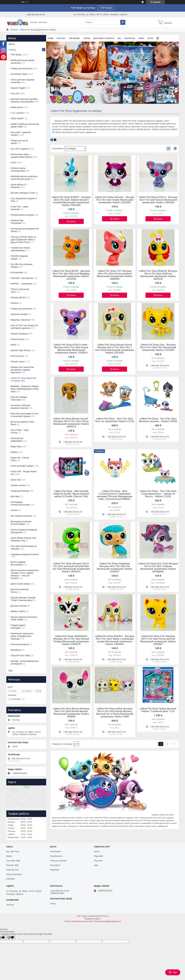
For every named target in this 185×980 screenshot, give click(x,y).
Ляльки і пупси (18, 362)
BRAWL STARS (18, 611)
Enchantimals (17, 272)
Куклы (87, 38)
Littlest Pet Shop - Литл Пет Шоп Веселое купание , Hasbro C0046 (158, 420)
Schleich (15, 303)
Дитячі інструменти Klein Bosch (22, 423)
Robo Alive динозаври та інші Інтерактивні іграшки (24, 415)
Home (51, 38)
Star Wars (15, 496)
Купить (73, 221)
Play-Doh (98, 861)
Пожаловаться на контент (83, 921)
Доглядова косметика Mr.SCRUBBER (21, 523)
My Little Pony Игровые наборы (22, 266)
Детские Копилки (19, 606)
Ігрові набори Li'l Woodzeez (19, 186)
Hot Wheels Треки (19, 74)
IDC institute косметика (22, 516)
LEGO (14, 163)
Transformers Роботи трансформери (21, 249)
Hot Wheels (55, 852)
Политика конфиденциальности (108, 921)
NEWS (12, 44)
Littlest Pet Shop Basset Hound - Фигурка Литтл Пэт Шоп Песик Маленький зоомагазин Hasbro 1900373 (71, 423)
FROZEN (11, 879)
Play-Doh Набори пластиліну (19, 398)
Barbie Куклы (17, 107)
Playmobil (55, 870)
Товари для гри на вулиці (19, 142)
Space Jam (16, 480)
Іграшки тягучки (18, 485)
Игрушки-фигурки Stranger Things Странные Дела (23, 599)
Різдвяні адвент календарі (18, 627)
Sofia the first (12, 870)
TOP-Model (106, 8)
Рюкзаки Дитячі (18, 297)
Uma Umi (15, 93)
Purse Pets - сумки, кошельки (20, 208)
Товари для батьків (20, 491)
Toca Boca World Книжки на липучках (24, 547)
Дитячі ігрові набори (20, 584)
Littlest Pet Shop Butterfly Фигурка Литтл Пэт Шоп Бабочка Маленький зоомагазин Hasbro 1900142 (158, 275)
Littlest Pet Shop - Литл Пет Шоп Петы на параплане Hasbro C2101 (115, 420)
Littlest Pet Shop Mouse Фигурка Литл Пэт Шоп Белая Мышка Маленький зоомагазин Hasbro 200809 (71, 713)
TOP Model (74, 38)
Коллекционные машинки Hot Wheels (25, 230)
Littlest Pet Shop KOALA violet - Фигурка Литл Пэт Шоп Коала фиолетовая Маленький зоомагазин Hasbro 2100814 (71, 349)
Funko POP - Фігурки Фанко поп (24, 473)
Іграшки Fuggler (18, 88)
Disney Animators (14, 874)
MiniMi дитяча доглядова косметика (23, 62)
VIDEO (141, 38)
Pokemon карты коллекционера (18, 169)
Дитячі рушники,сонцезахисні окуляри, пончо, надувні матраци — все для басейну (25, 574)
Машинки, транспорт (21, 320)
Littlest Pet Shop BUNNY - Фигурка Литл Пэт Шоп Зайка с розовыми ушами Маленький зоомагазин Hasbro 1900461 (115, 640)
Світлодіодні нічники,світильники (20, 503)
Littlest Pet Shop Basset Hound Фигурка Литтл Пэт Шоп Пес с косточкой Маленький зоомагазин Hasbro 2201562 (115, 349)
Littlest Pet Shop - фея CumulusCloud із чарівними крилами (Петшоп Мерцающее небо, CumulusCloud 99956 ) (115, 495)
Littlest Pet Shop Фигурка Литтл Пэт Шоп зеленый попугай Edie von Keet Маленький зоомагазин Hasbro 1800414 (71, 568)
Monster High (12, 865)
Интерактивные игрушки (22, 215)
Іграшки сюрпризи (19, 334)
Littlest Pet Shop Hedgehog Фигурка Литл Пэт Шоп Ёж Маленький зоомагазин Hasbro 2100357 (115, 568)
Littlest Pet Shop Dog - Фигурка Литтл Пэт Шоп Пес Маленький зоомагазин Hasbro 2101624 (158, 347)
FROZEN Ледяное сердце (19, 257)
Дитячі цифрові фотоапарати (18, 563)
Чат (173, 972)
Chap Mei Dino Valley (21, 655)
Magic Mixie (16, 446)
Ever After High (13, 861)
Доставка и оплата (104, 38)
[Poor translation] (11, 938)
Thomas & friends (58, 861)
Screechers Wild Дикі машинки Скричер (20, 407)
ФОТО (150, 38)
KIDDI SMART (17, 118)
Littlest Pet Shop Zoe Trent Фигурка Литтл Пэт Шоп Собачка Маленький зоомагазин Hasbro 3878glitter (158, 568)
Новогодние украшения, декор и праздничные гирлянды (22, 636)
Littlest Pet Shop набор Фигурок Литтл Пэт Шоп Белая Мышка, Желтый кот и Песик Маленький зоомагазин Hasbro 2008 (115, 713)
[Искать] (123, 22)
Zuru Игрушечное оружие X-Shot (24, 200)
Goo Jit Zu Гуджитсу (20, 149)
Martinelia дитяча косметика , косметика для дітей (25, 178)
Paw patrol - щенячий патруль (21, 134)
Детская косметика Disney (20, 591)
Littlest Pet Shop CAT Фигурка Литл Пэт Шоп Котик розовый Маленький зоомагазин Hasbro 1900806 (115, 275)
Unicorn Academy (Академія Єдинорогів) (24, 531)
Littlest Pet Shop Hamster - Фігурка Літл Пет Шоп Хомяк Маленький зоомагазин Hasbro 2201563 (115, 200)
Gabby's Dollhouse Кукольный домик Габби (25, 125)
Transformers (56, 856)
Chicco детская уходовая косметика (23, 81)
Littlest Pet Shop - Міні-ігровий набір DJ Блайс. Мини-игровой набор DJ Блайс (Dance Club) (71, 494)
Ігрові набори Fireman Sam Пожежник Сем (24, 539)
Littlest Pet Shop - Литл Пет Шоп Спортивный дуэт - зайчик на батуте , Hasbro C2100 (158, 494)
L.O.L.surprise (17, 113)
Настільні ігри (17, 356)
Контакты (130, 38)
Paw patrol (55, 865)
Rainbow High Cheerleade (17, 222)
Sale (11, 671)
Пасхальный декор (20, 644)
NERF (14, 345)
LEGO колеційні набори (22, 466)
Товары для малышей (21, 68)
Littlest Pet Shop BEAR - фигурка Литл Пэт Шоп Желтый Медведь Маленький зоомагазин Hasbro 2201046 (71, 275)
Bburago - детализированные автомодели (25, 662)
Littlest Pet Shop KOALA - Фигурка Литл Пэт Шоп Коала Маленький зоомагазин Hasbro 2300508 (158, 200)
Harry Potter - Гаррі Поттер (20, 431)
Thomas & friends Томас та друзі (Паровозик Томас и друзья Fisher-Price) (23, 240)
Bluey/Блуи (16, 650)
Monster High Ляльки (21, 350)
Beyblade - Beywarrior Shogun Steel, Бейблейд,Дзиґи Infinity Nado (25, 389)
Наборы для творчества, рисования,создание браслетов (23, 370)
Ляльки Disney (18, 339)
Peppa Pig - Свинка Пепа (20, 459)
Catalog (12, 50)
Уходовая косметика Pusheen (25, 554)
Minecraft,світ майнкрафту (17, 440)
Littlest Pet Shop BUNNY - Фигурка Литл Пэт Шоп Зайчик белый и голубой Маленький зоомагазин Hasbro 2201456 (71, 201)
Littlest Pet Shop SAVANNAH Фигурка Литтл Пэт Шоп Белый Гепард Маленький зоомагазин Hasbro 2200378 (71, 640)
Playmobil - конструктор (22, 278)
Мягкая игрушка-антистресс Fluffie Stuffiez (24, 618)
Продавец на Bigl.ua (93, 919)
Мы (119, 38)
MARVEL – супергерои (22, 284)
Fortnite (14, 510)
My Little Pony (13, 852)
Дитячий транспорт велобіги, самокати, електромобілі (25, 100)
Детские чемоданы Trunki (23, 193)
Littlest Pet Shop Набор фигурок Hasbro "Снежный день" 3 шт (158, 710)
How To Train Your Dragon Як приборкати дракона (24, 327)
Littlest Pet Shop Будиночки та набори (24, 379)
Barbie (9, 856)
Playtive (14, 452)
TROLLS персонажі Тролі (20, 291)
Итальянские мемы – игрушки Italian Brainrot (22, 156)
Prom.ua (105, 916)
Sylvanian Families (19, 314)
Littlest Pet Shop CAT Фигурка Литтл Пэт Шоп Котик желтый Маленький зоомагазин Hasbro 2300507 (158, 640)
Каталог (14, 30)
